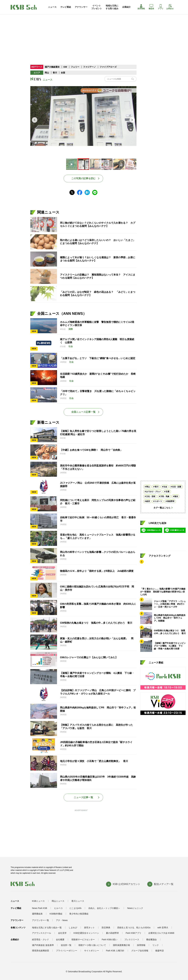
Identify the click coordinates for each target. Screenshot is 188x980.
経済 (148, 501)
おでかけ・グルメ (153, 492)
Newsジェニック (135, 908)
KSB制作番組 (56, 914)
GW (65, 67)
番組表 (151, 7)
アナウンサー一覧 (40, 920)
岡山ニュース (58, 901)
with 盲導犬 (163, 928)
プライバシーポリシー (67, 951)
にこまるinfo (76, 908)
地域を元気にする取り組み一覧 (47, 928)
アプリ (161, 7)
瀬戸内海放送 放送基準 (43, 945)
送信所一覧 (66, 945)
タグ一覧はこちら (162, 508)
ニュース (52, 7)
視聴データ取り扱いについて (92, 945)
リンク (156, 945)
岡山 (47, 73)
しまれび (73, 928)
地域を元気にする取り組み (112, 7)
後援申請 (159, 951)
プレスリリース (132, 940)
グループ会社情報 (140, 951)
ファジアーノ (90, 67)
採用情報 (141, 7)
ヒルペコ (58, 908)
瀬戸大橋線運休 (52, 67)
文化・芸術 (151, 496)
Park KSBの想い (110, 940)
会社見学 (62, 933)
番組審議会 (151, 940)
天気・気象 (165, 496)
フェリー (75, 67)
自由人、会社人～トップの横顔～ (104, 908)
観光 (176, 496)
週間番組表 (37, 914)
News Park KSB (40, 908)
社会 (165, 487)
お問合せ (170, 7)
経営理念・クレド (40, 940)
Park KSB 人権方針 (115, 951)
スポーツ (158, 501)
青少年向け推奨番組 (79, 914)
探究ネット (89, 928)
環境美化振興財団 (40, 951)
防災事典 (106, 928)
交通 (168, 492)
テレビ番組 (66, 7)
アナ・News (62, 920)
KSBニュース (38, 901)
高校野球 (171, 501)
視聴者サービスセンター (83, 940)
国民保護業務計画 (121, 945)
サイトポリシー (92, 951)
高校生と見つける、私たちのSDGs (134, 928)
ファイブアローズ (108, 67)
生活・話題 (177, 487)
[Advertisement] (94, 33)
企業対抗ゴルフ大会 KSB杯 (161, 933)
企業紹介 (126, 7)
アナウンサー (81, 7)
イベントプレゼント (97, 7)
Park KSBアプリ (133, 933)
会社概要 (60, 940)
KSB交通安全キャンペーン (86, 933)
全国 (63, 73)
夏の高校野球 (112, 933)
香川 (55, 73)
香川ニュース (78, 901)
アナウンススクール (42, 933)
